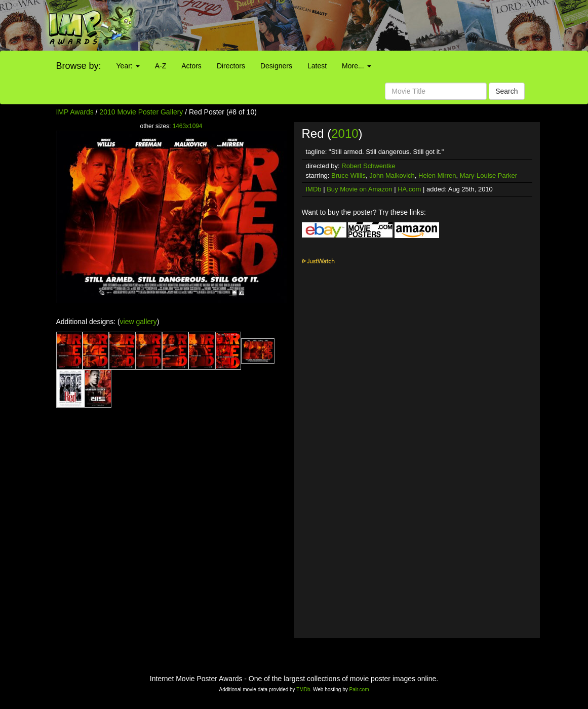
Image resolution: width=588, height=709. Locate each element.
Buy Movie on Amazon (359, 189)
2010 (345, 133)
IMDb (314, 189)
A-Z (161, 66)
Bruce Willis (348, 175)
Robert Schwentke (368, 166)
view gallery (139, 322)
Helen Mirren (437, 175)
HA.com (409, 189)
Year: (128, 66)
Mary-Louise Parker (488, 175)
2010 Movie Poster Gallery (141, 112)
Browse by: (79, 66)
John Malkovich (392, 175)
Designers (276, 66)
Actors (191, 66)
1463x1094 (188, 126)
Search (506, 91)
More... (356, 66)
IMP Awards (75, 112)
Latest (317, 66)
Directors (231, 66)
